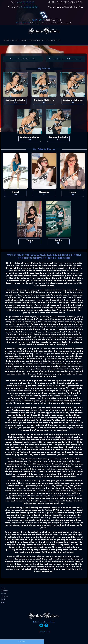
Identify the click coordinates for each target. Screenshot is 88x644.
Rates (24, 41)
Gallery (15, 41)
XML (3, 603)
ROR (3, 600)
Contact (5, 597)
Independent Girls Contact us (44, 41)
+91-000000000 (26, 2)
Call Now (22, 642)
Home (6, 41)
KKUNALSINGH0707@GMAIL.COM (66, 2)
